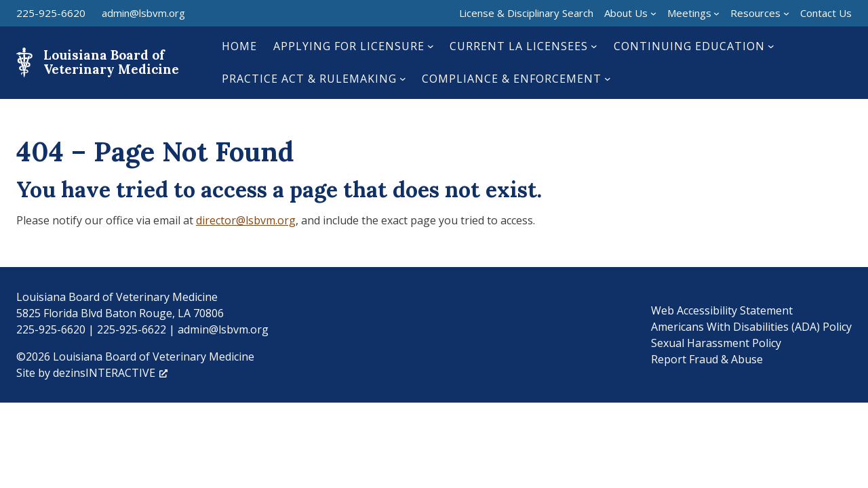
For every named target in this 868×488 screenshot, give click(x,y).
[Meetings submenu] (716, 13)
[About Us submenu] (653, 13)
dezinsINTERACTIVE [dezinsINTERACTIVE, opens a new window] (110, 373)
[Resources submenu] (786, 13)
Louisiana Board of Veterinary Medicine (111, 62)
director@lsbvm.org (246, 220)
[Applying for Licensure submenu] (431, 46)
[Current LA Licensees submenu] (594, 46)
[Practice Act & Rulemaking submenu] (403, 79)
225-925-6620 (51, 13)
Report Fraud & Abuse (707, 359)
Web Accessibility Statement (722, 310)
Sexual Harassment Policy (716, 343)
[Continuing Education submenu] (771, 46)
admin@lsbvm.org (143, 13)
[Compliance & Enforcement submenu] (608, 79)
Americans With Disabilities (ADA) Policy (751, 327)
